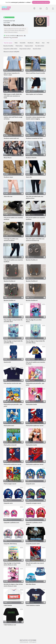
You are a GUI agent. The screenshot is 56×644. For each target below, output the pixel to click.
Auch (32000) (7, 23)
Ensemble (23, 43)
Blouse (38, 43)
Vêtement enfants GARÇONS (11, 52)
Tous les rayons (8, 43)
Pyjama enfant (29, 46)
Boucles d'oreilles (8, 46)
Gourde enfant (37, 49)
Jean (43, 43)
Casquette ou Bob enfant (10, 49)
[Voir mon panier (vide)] (47, 8)
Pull (48, 43)
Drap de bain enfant (25, 49)
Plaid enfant (19, 46)
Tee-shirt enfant (40, 46)
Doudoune (31, 43)
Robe (16, 43)
